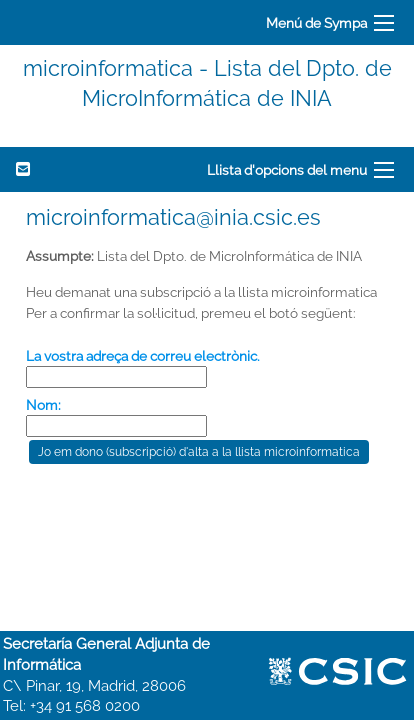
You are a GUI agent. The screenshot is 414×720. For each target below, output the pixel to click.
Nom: (43, 405)
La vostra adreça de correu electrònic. (143, 356)
